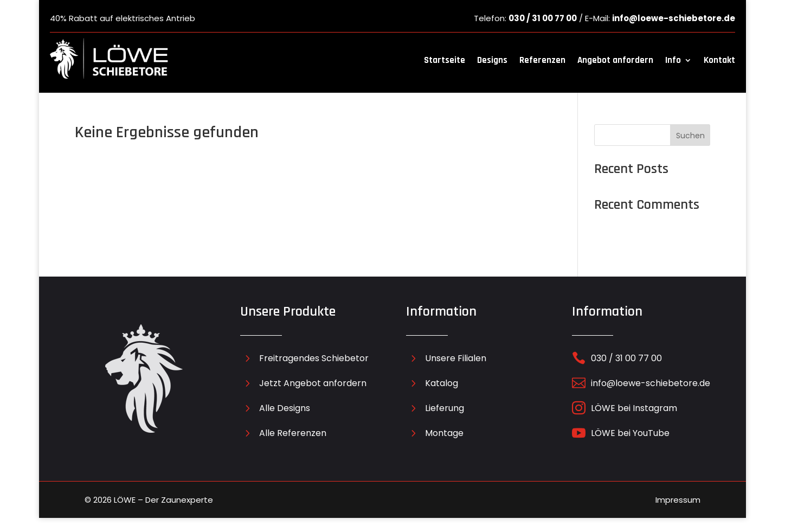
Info (673, 60)
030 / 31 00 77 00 (543, 18)
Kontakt (719, 60)
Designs (492, 60)
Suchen (690, 136)
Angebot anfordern (615, 60)
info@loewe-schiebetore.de (674, 18)
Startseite (445, 60)
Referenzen (542, 60)
